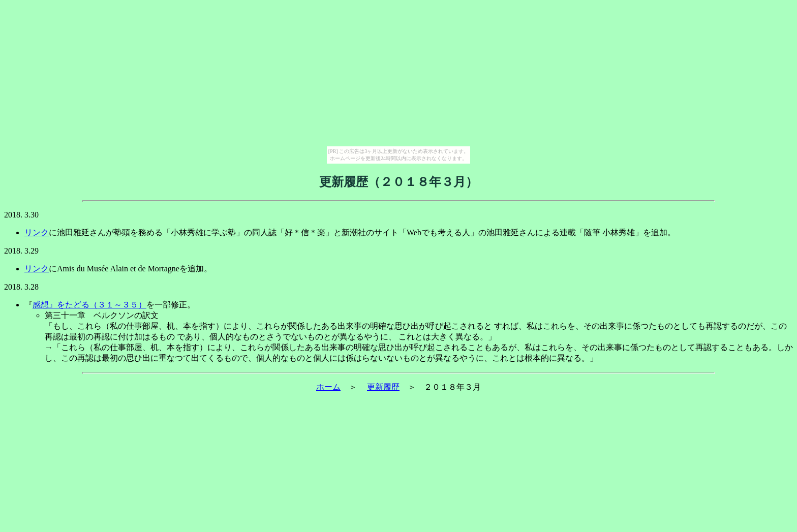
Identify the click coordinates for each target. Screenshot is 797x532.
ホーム (328, 387)
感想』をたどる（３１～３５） (89, 305)
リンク (37, 232)
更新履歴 (383, 387)
